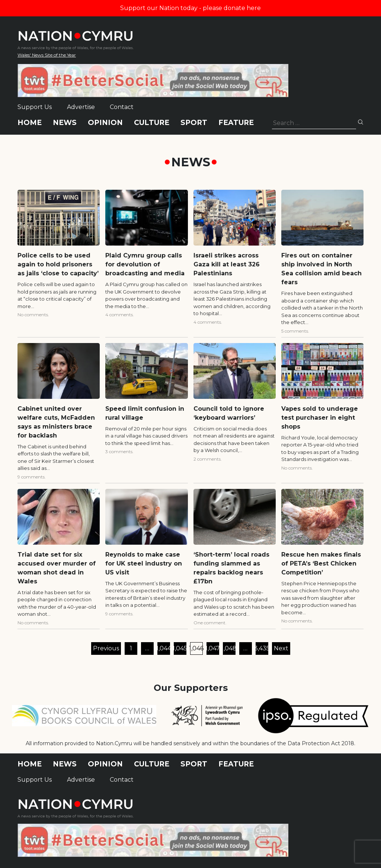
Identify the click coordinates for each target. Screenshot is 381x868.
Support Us (35, 107)
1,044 (164, 648)
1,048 (229, 648)
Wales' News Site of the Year (47, 55)
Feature (236, 123)
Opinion (105, 123)
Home (30, 123)
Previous (106, 648)
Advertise (81, 107)
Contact (122, 107)
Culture (152, 123)
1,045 (180, 648)
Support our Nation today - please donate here (190, 8)
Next (281, 648)
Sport (194, 123)
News (65, 123)
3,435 (262, 648)
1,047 (213, 648)
